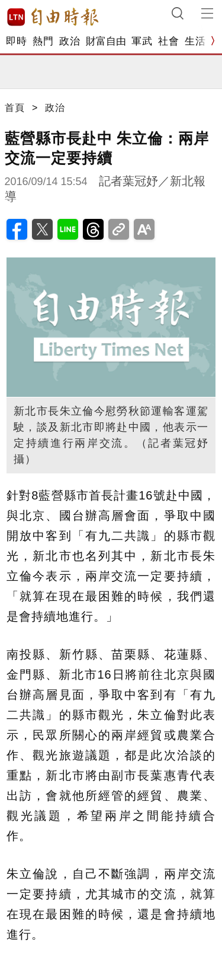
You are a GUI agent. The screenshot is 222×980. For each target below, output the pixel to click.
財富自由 (106, 41)
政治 (70, 41)
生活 (195, 41)
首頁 (15, 108)
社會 (168, 41)
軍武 (142, 41)
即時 (16, 41)
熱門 (43, 41)
